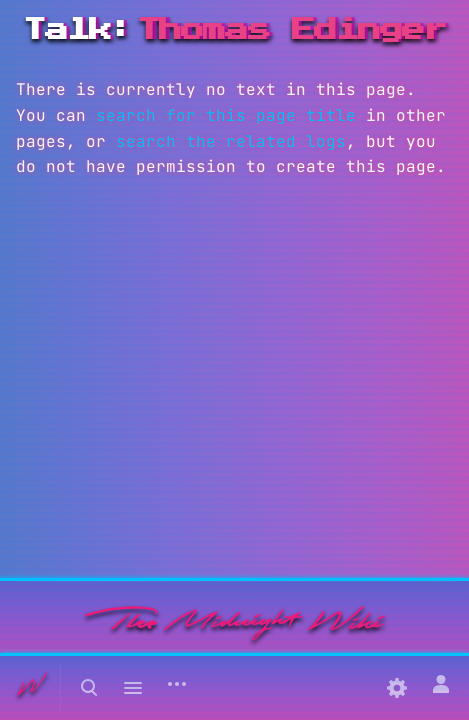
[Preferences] (397, 688)
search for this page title (226, 115)
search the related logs (231, 141)
